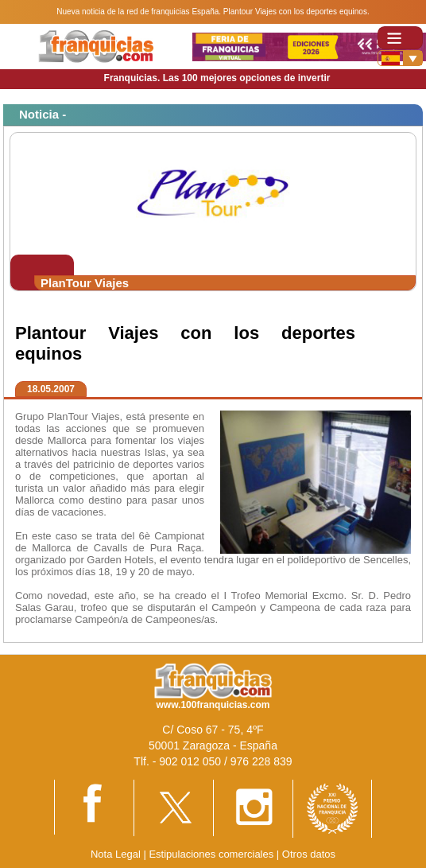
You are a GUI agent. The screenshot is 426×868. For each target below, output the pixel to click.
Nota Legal (116, 854)
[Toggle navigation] (400, 38)
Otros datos (309, 854)
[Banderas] (400, 58)
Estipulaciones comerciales (212, 854)
